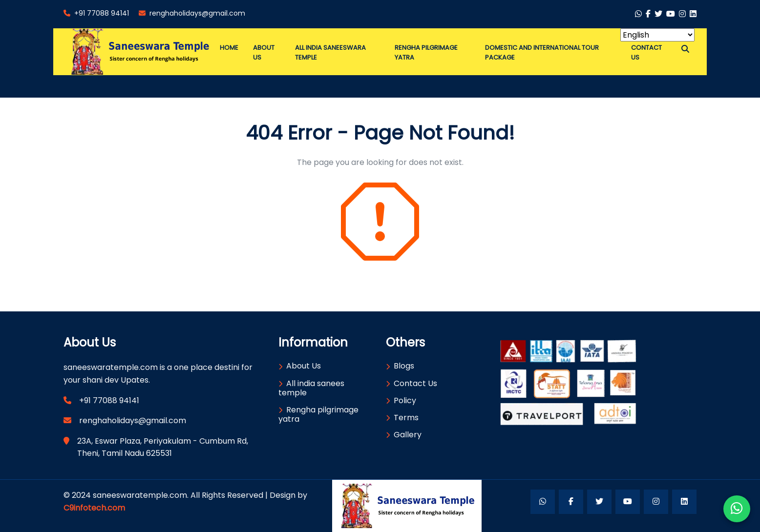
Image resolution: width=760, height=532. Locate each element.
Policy (405, 400)
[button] (685, 49)
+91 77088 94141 (96, 13)
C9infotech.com (94, 508)
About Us (304, 366)
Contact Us (415, 383)
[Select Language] (657, 35)
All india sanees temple (311, 388)
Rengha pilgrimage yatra (318, 414)
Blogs (404, 366)
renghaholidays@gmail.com (192, 13)
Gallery (408, 435)
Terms (406, 418)
